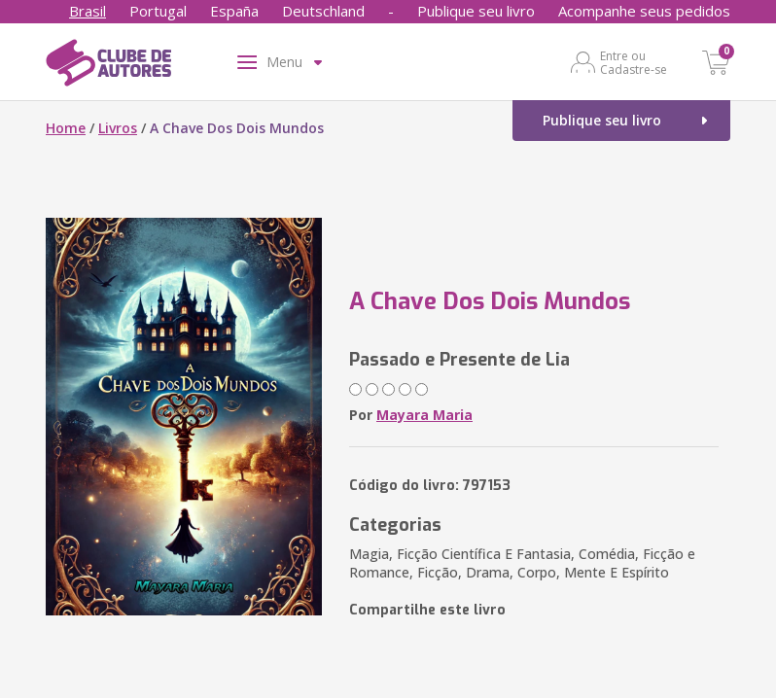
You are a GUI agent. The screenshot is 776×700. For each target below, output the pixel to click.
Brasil (88, 11)
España (234, 11)
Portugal (158, 11)
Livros (118, 128)
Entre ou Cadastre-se (634, 62)
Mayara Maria (424, 415)
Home (66, 128)
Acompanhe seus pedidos (644, 11)
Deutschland (323, 11)
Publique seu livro (476, 11)
